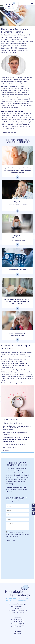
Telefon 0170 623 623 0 (17, 613)
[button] (32, 3)
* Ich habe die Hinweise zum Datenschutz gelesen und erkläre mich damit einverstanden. (17, 534)
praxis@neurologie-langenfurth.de (18, 610)
